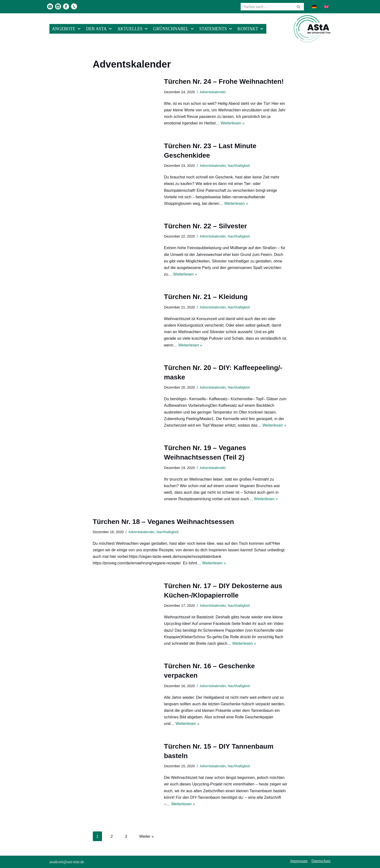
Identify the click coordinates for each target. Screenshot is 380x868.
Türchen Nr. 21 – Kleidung (206, 297)
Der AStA (99, 29)
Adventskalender (212, 92)
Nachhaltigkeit (238, 166)
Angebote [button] (67, 29)
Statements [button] (216, 29)
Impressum (299, 861)
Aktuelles (133, 29)
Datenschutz (321, 861)
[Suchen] (267, 7)
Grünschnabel (174, 29)
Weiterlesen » (232, 123)
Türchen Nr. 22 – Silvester (206, 226)
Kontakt (251, 29)
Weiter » (146, 836)
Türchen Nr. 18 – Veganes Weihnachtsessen (163, 522)
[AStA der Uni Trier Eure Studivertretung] (312, 29)
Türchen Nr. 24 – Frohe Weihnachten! (224, 81)
